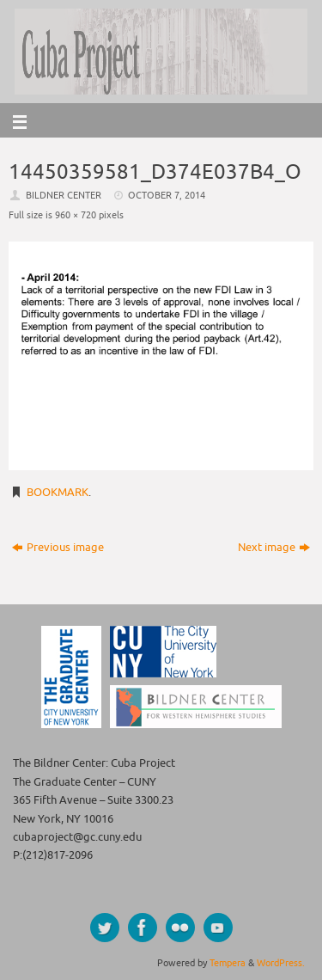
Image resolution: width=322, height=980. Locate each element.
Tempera (228, 963)
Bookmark (58, 493)
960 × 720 (76, 215)
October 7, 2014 (167, 195)
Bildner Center (64, 195)
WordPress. (281, 963)
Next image (274, 548)
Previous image (58, 548)
